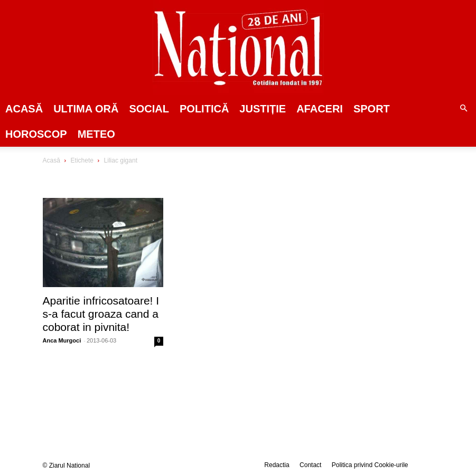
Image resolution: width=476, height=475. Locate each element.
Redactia (277, 465)
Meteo (96, 134)
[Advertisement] (393, 237)
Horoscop (36, 134)
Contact (310, 465)
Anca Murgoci (62, 340)
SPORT (372, 109)
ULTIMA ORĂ (86, 109)
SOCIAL (149, 109)
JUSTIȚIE (263, 109)
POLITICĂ (204, 109)
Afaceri (320, 109)
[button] (463, 109)
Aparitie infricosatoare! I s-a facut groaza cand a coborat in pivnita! (101, 314)
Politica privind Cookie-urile (370, 465)
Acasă (24, 109)
